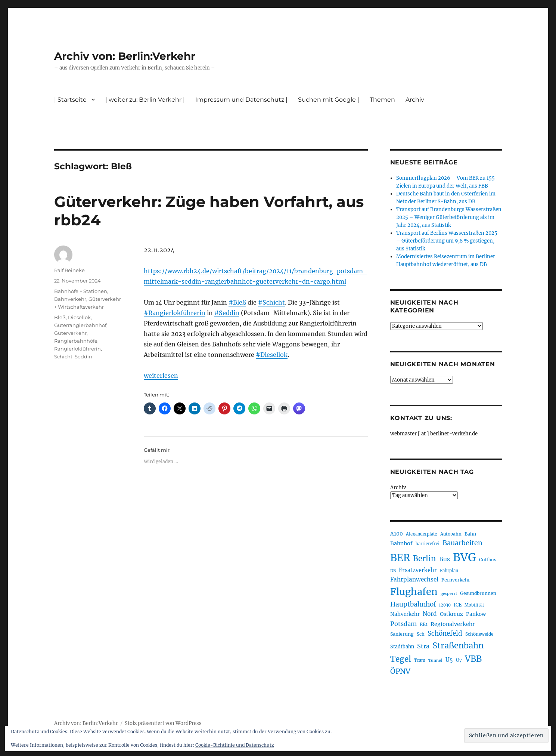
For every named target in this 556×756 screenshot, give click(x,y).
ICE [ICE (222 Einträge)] (458, 605)
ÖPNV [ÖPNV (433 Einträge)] (400, 671)
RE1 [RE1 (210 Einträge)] (424, 624)
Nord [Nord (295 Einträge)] (430, 614)
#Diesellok (272, 355)
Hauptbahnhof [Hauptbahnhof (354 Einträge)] (413, 604)
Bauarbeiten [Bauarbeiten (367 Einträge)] (462, 543)
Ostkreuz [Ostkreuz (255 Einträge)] (451, 614)
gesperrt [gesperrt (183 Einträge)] (449, 594)
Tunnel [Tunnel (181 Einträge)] (435, 661)
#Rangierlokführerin (175, 313)
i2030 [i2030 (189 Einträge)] (445, 605)
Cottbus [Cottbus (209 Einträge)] (488, 560)
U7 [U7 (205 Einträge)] (459, 660)
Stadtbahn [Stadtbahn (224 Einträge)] (402, 647)
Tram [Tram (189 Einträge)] (420, 660)
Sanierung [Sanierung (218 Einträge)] (402, 634)
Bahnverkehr (70, 299)
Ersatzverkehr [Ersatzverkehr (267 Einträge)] (418, 570)
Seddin (83, 357)
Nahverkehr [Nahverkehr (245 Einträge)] (405, 614)
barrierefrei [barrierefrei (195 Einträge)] (428, 544)
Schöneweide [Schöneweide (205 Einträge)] (479, 634)
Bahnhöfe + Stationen (81, 291)
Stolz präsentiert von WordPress (163, 723)
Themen (382, 100)
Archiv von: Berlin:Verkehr (125, 56)
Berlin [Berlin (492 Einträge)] (425, 559)
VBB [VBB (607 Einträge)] (473, 659)
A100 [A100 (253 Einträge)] (397, 534)
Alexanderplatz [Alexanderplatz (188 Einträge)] (422, 534)
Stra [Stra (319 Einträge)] (423, 646)
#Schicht (271, 302)
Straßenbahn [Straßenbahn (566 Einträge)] (458, 646)
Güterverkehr (70, 333)
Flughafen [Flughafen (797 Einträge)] (414, 592)
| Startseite (70, 100)
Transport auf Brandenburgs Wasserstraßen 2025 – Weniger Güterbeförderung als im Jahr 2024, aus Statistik (449, 217)
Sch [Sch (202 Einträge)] (421, 634)
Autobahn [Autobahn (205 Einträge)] (451, 534)
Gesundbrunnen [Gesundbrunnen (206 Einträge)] (478, 593)
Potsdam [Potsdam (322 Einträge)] (403, 624)
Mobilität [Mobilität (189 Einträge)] (474, 605)
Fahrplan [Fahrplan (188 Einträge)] (449, 571)
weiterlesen (161, 376)
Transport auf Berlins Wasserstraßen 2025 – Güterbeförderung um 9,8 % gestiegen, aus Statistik (447, 241)
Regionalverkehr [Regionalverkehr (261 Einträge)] (453, 624)
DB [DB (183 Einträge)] (393, 571)
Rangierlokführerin (77, 349)
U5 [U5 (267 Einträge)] (449, 660)
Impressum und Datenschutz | (241, 100)
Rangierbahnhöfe (76, 341)
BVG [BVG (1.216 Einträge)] (465, 557)
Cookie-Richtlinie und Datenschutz (235, 745)
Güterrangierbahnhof (80, 325)
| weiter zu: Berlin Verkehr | (145, 100)
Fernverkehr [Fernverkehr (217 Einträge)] (456, 580)
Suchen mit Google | (329, 100)
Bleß (60, 317)
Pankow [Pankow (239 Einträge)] (476, 614)
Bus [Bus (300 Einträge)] (445, 559)
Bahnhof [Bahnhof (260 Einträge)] (401, 543)
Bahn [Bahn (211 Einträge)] (470, 534)
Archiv (415, 100)
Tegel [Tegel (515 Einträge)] (401, 659)
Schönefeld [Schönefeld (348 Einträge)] (445, 633)
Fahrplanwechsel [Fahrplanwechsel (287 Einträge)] (414, 579)
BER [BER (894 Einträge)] (400, 558)
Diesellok (79, 317)
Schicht (63, 357)
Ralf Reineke (69, 270)
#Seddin (227, 313)
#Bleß (237, 302)
